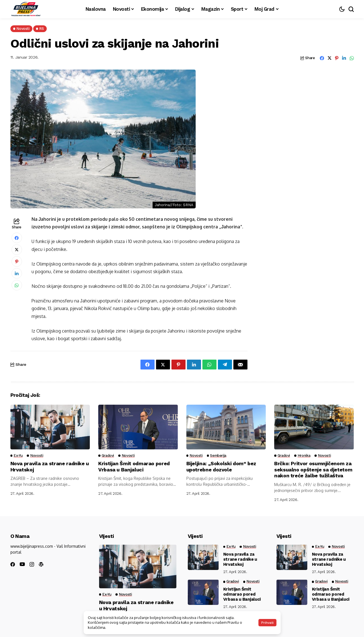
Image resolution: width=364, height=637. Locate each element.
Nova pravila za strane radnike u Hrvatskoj (240, 559)
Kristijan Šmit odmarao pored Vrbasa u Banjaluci (134, 466)
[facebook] (13, 564)
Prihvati (267, 623)
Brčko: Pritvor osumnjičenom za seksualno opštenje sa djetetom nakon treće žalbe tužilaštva (314, 469)
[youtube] (22, 564)
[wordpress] (41, 564)
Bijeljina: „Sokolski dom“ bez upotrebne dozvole (221, 466)
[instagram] (32, 564)
